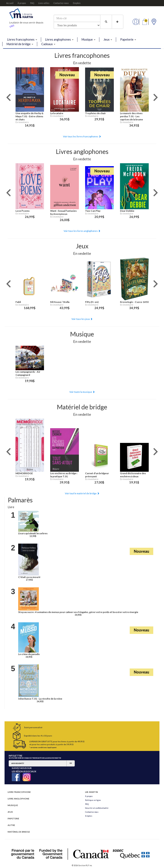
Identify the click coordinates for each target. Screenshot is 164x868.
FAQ (32, 3)
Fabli (18, 302)
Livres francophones (22, 39)
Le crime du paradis (29, 654)
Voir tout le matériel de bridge (82, 493)
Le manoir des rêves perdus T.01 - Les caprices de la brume (131, 116)
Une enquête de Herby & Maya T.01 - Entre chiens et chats (29, 116)
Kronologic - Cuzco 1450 (134, 302)
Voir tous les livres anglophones (82, 231)
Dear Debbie (127, 211)
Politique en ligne (93, 800)
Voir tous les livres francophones (82, 136)
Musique (89, 39)
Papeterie (128, 39)
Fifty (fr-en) (92, 302)
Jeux (108, 39)
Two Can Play (93, 211)
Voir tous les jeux (82, 319)
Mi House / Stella (60, 302)
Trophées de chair (95, 113)
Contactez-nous (61, 3)
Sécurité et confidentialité (97, 808)
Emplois (77, 3)
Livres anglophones (59, 39)
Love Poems (23, 211)
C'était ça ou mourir (29, 577)
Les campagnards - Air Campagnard (28, 373)
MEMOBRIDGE (24, 473)
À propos (22, 3)
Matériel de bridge (20, 44)
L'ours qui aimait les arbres (33, 533)
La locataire (57, 113)
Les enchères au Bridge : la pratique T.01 (64, 475)
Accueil (10, 3)
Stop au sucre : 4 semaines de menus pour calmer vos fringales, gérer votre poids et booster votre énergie (78, 612)
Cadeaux (48, 44)
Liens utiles (44, 3)
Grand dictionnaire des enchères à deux (133, 475)
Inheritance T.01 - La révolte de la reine (40, 699)
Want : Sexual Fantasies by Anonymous (63, 212)
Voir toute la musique (82, 392)
